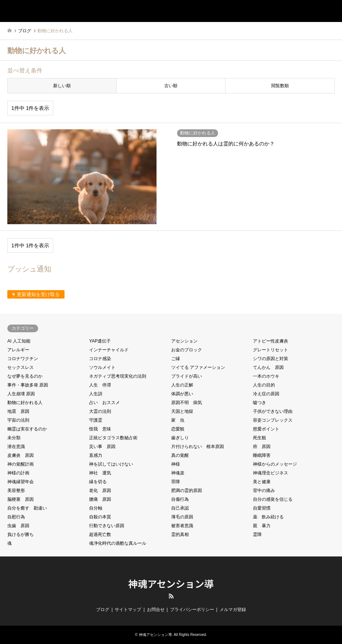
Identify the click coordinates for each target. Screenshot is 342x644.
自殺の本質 (100, 517)
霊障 (257, 534)
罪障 (176, 482)
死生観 (260, 438)
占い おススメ (104, 403)
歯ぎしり (180, 438)
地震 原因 (18, 411)
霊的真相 (180, 534)
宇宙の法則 (18, 420)
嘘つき (260, 403)
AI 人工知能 (19, 341)
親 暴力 (262, 526)
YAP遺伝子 (100, 341)
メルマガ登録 (233, 610)
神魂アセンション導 (171, 583)
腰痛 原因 (100, 499)
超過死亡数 (100, 534)
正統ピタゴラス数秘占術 (113, 438)
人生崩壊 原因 (21, 394)
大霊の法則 (100, 411)
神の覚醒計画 (21, 464)
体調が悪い (182, 394)
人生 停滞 (100, 385)
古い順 (171, 86)
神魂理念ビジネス (271, 473)
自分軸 (96, 508)
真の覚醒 (180, 455)
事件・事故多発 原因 (28, 385)
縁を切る (98, 482)
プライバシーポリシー (192, 610)
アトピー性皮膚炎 (271, 341)
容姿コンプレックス (273, 420)
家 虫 (178, 420)
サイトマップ (128, 610)
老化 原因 (100, 491)
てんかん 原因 (268, 367)
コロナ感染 (100, 359)
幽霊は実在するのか (27, 429)
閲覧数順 (280, 86)
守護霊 (96, 420)
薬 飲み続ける (268, 517)
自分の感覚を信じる (273, 499)
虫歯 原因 (18, 526)
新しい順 (62, 86)
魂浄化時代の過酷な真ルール (118, 543)
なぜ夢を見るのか (25, 376)
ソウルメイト (102, 367)
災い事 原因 (102, 447)
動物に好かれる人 (25, 403)
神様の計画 (18, 473)
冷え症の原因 (266, 394)
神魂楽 (178, 473)
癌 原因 (262, 447)
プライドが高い (187, 376)
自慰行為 (16, 517)
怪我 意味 (100, 429)
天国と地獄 (182, 411)
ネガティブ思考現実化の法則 (118, 376)
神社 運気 (100, 473)
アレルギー (18, 350)
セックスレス (21, 367)
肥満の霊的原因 (187, 491)
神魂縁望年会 (21, 482)
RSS (171, 596)
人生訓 (96, 394)
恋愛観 (178, 429)
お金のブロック (187, 350)
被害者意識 (182, 526)
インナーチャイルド (109, 350)
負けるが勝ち (21, 534)
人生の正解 (182, 385)
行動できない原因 (107, 526)
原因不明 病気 (187, 403)
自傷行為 (180, 499)
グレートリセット (271, 350)
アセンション (184, 341)
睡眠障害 (262, 455)
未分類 (14, 438)
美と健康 (262, 482)
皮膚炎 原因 (21, 455)
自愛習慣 (262, 508)
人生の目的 (264, 385)
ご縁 (176, 359)
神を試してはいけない (111, 464)
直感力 (96, 455)
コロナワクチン (23, 359)
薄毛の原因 (182, 517)
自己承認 (180, 508)
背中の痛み (264, 491)
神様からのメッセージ (275, 464)
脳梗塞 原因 (21, 499)
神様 (176, 464)
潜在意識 (16, 447)
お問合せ (156, 610)
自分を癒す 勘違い (27, 508)
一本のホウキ (266, 376)
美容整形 (16, 491)
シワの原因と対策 (271, 359)
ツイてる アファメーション (198, 367)
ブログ (103, 610)
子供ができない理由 (273, 411)
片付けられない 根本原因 (198, 447)
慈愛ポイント (266, 429)
